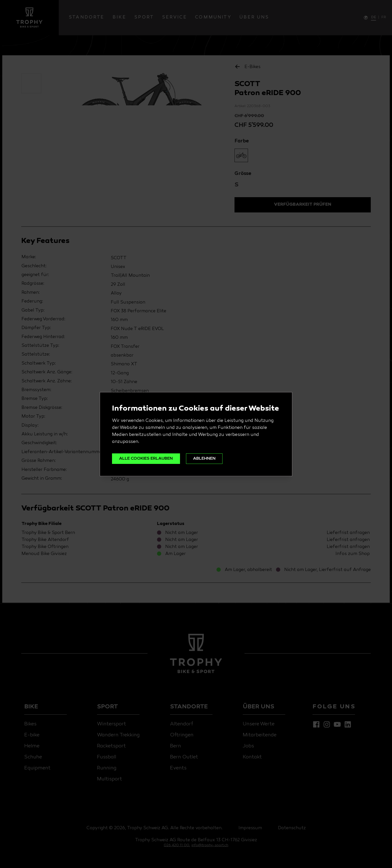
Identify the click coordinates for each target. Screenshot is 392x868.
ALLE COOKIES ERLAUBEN (147, 459)
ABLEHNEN (208, 459)
